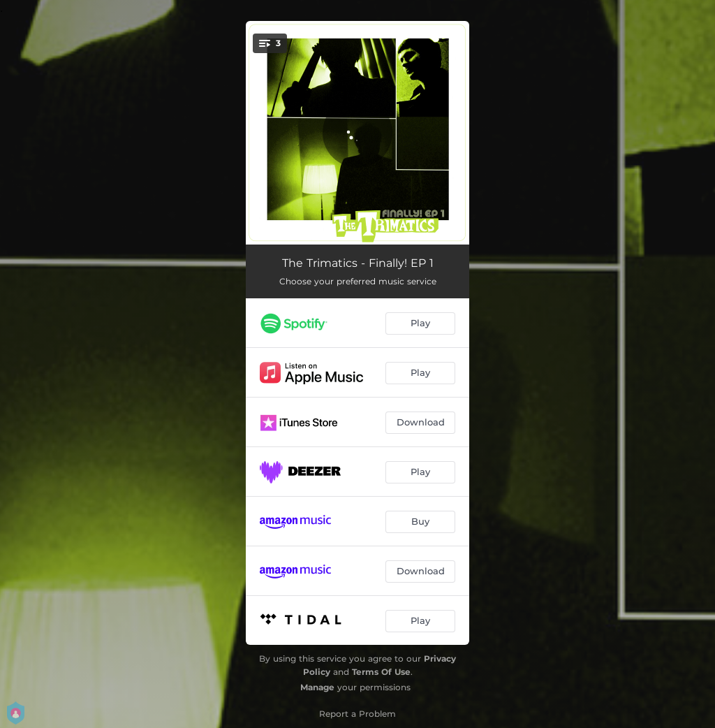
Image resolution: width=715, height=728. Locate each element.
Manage (317, 687)
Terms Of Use (381, 672)
